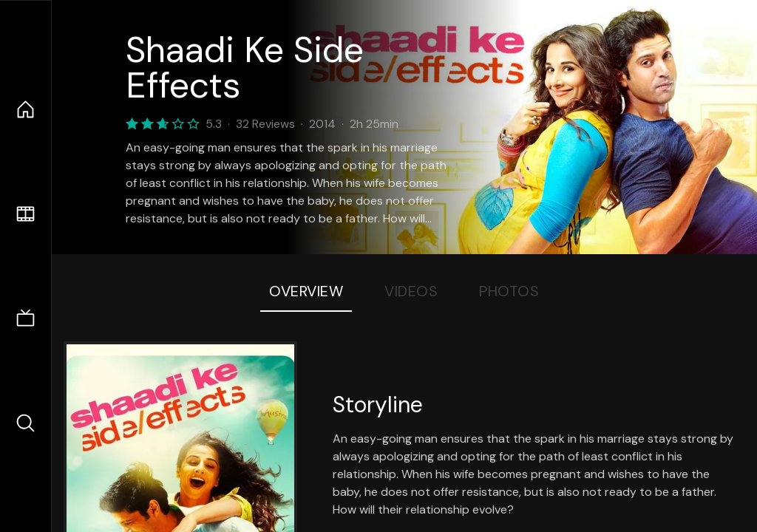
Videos (411, 291)
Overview (306, 291)
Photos (509, 291)
